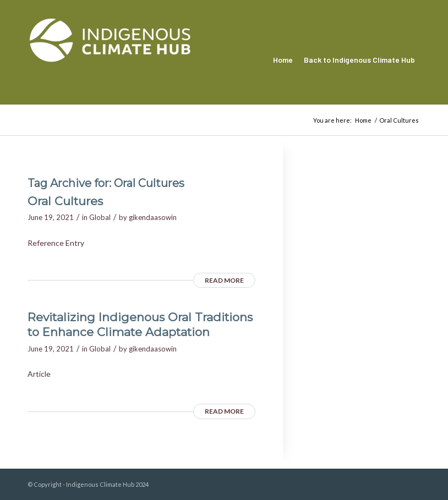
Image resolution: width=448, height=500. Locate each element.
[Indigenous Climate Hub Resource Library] (110, 60)
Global (100, 217)
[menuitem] (283, 60)
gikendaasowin (153, 217)
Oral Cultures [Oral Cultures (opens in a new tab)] (65, 201)
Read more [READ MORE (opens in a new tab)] (224, 280)
